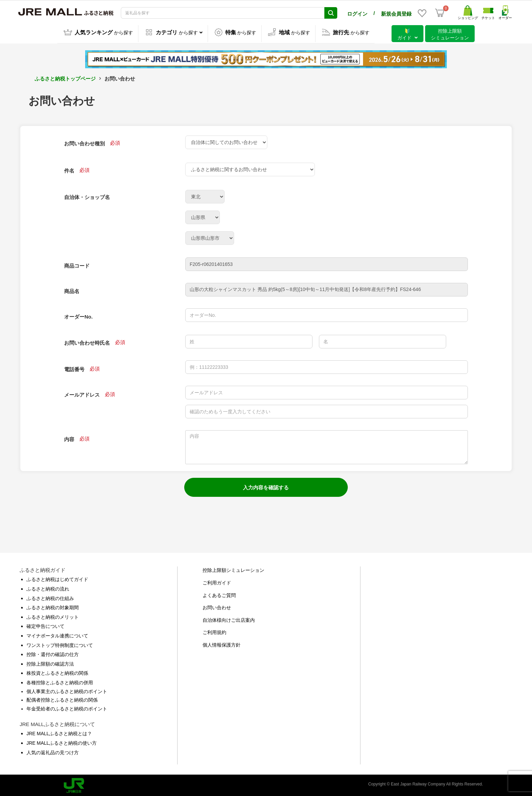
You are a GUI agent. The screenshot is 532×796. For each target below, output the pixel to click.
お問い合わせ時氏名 (87, 341)
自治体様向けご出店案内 (229, 619)
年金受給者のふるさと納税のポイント (67, 707)
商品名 (72, 290)
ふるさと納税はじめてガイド (57, 578)
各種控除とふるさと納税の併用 (60, 681)
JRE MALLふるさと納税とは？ (59, 732)
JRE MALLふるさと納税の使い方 (62, 742)
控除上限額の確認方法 (50, 663)
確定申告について (45, 625)
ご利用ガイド (217, 581)
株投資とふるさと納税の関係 (57, 672)
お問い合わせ (217, 606)
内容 (69, 438)
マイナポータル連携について (57, 634)
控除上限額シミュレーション (233, 569)
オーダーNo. (78, 315)
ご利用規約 (214, 631)
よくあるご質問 (219, 594)
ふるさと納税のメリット (53, 616)
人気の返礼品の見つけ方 (53, 751)
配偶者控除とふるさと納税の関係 (62, 699)
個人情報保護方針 (222, 644)
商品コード (77, 264)
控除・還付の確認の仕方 (53, 653)
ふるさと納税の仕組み (50, 597)
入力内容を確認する (266, 486)
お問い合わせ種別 (84, 142)
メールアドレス (82, 393)
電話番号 (74, 368)
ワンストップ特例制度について (60, 644)
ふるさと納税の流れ (48, 587)
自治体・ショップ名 (87, 196)
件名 (69, 169)
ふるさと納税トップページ (65, 77)
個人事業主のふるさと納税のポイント (67, 690)
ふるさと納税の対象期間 (53, 606)
